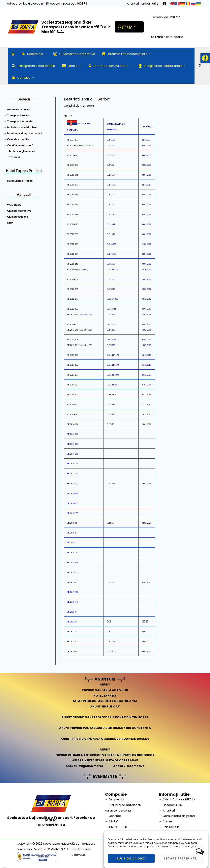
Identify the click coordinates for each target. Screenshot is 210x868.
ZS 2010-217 (73, 205)
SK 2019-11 (72, 523)
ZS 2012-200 (73, 324)
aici (201, 852)
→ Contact (113, 816)
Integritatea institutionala (160, 66)
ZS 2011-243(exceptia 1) (77, 269)
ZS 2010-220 (73, 234)
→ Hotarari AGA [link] (170, 805)
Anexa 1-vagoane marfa (84, 766)
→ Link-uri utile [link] (169, 827)
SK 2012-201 (73, 345)
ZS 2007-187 (73, 140)
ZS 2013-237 (73, 375)
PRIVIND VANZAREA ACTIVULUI (105, 690)
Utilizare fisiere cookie (167, 37)
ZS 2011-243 (73, 264)
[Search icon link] (200, 66)
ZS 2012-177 (73, 299)
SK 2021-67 (72, 642)
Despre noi (33, 54)
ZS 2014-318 (73, 414)
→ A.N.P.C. (112, 821)
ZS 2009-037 (73, 165)
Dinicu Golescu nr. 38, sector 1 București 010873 (53, 3)
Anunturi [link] (133, 3)
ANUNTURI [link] (105, 679)
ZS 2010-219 (73, 224)
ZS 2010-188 (73, 185)
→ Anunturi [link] (167, 810)
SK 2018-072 (73, 483)
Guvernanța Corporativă (73, 54)
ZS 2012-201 (73, 340)
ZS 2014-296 (73, 404)
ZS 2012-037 (73, 289)
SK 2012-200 (73, 330)
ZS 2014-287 (73, 395)
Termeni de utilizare (166, 17)
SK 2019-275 (73, 582)
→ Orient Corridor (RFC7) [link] (177, 799)
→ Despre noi (115, 799)
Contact (22, 78)
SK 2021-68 (72, 651)
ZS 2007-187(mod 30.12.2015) (80, 145)
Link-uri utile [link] (150, 3)
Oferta (71, 66)
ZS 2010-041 (73, 175)
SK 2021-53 (72, 632)
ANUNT (105, 684)
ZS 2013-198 (73, 355)
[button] (205, 58)
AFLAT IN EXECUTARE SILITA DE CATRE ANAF (105, 701)
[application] (44, 54)
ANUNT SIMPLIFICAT (105, 706)
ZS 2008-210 (73, 155)
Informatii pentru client (108, 66)
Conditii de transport (79, 106)
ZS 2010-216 (73, 195)
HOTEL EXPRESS (105, 695)
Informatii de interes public (124, 54)
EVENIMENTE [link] (105, 776)
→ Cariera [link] (166, 821)
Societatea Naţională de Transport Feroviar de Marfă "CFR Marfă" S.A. (76, 27)
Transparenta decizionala (33, 66)
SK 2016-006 (73, 424)
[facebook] (164, 4)
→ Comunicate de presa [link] (177, 816)
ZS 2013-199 (73, 365)
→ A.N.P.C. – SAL (117, 827)
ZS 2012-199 (73, 309)
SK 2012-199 (73, 314)
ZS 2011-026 (73, 244)
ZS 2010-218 (73, 215)
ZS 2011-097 (73, 254)
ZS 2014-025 (73, 385)
